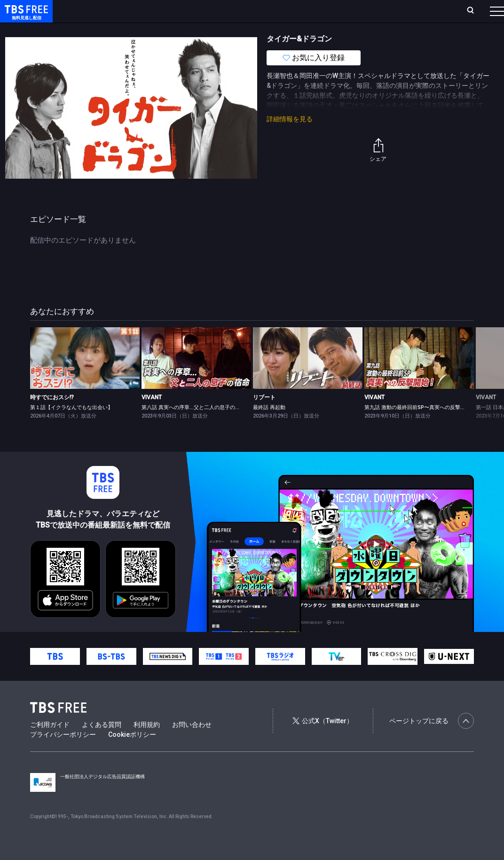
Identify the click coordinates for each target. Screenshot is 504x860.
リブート (264, 416)
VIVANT (152, 416)
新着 (102, 30)
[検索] (412, 11)
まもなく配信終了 (144, 30)
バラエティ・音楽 (235, 30)
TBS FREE (25, 17)
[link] (85, 377)
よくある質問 (102, 743)
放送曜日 (136, 11)
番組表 (478, 11)
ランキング (171, 11)
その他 (373, 30)
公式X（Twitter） (323, 740)
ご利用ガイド (50, 743)
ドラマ (189, 30)
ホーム (107, 11)
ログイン (336, 11)
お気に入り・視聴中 (268, 11)
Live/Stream (212, 6)
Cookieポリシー (132, 753)
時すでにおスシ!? (52, 416)
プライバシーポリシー (63, 753)
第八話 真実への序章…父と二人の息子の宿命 (193, 426)
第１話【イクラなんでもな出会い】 (71, 426)
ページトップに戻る (432, 740)
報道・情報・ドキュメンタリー (311, 30)
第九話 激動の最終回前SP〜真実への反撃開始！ (420, 426)
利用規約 (147, 743)
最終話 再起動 (269, 426)
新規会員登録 (378, 11)
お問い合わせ (192, 743)
